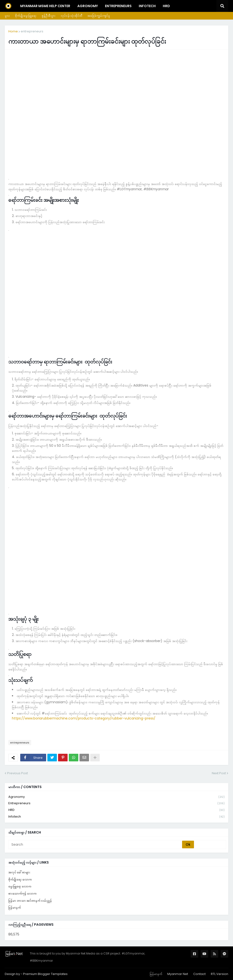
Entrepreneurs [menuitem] (118, 6)
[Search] (96, 844)
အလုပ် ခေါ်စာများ (19, 872)
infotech (116, 817)
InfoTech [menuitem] (147, 6)
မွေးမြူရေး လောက (20, 886)
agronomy (116, 797)
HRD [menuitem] (166, 6)
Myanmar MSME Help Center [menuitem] (45, 6)
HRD (116, 810)
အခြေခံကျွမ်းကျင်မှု (99, 16)
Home (13, 31)
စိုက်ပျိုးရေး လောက (20, 879)
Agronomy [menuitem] (88, 6)
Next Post (219, 773)
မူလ (7, 16)
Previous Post (17, 773)
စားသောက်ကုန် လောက (22, 893)
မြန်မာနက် (15, 907)
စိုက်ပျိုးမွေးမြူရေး (26, 16)
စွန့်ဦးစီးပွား (49, 16)
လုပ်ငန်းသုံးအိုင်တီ (71, 16)
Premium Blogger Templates (45, 974)
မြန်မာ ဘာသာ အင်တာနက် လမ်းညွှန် (30, 901)
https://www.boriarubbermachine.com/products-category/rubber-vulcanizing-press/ (84, 718)
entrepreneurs (32, 31)
